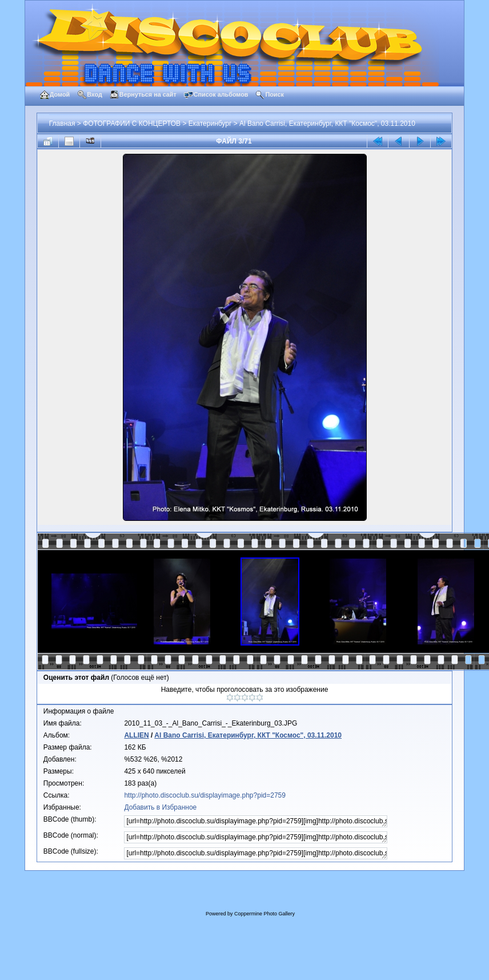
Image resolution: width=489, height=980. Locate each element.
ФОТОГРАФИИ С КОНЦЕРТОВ (132, 124)
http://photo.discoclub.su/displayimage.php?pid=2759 (205, 795)
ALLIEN (136, 735)
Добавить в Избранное (160, 807)
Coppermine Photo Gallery (264, 914)
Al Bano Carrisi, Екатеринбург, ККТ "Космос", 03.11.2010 (327, 124)
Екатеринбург (210, 124)
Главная (62, 124)
